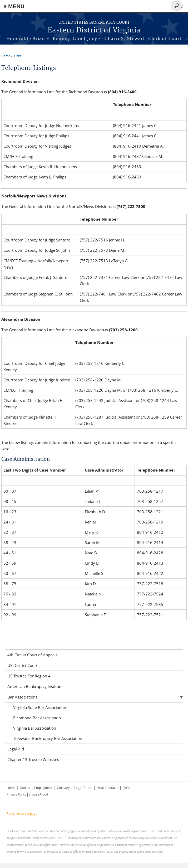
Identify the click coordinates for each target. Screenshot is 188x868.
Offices (25, 788)
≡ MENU (14, 6)
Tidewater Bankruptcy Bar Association (48, 738)
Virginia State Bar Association (40, 707)
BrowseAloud (38, 794)
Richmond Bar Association (37, 718)
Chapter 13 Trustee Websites (33, 759)
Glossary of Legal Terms (75, 788)
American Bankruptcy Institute (35, 686)
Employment (43, 788)
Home (6, 56)
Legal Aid (16, 749)
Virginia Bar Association (35, 728)
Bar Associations (22, 697)
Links (18, 56)
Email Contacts (107, 788)
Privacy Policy (16, 794)
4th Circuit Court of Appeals (32, 655)
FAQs (126, 788)
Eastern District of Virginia (94, 30)
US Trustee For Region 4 (29, 676)
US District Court (22, 665)
